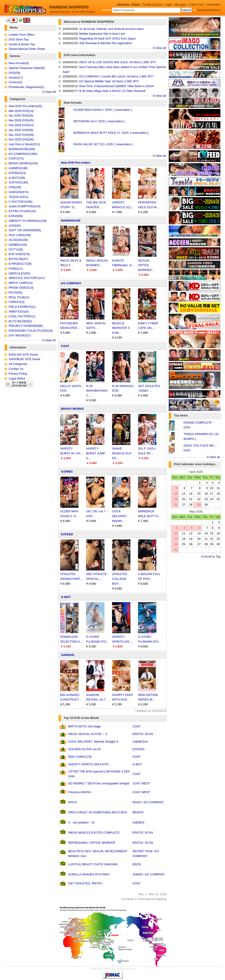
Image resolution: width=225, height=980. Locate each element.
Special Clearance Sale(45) (27, 68)
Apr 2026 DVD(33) (21, 115)
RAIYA (73, 802)
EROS (137, 864)
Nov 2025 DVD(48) (21, 139)
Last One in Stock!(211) (24, 144)
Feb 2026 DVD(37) (21, 125)
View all (161, 48)
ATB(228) (15, 187)
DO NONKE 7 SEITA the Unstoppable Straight (99, 783)
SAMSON (68, 655)
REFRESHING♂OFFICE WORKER (92, 843)
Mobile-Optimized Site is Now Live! (102, 34)
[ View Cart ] (196, 4)
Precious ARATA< (80, 792)
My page (180, 4)
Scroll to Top (212, 557)
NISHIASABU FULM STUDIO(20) (31, 331)
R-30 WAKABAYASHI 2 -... (97, 391)
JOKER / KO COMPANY (149, 874)
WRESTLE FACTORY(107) (27, 278)
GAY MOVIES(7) (20, 335)
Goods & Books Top (22, 44)
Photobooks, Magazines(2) (27, 87)
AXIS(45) (15, 226)
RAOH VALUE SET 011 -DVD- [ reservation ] (103, 144)
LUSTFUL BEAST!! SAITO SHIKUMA (93, 864)
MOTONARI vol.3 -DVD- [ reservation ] (99, 121)
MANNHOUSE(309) (22, 149)
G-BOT (66, 597)
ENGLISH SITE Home (23, 355)
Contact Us (16, 369)
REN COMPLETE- (80, 757)
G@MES (67, 471)
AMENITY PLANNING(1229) (28, 221)
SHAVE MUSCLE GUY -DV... (123, 453)
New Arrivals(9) (19, 63)
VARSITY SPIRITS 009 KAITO (88, 764)
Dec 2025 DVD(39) (21, 135)
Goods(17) (16, 78)
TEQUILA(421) (19, 197)
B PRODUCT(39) (20, 264)
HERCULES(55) (20, 273)
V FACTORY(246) (21, 202)
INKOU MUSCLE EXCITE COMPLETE (94, 833)
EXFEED (67, 534)
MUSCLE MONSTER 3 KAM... (121, 328)
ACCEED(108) (18, 240)
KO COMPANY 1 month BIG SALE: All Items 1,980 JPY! (116, 76)
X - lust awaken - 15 (81, 822)
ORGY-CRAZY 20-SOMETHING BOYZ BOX (98, 812)
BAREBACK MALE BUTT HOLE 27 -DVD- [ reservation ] (111, 133)
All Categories (18, 364)
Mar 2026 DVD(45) (21, 120)
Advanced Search (209, 10)
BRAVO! (138, 812)
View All (50, 92)
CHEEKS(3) (17, 302)
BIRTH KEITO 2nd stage (84, 726)
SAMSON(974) (19, 192)
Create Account (153, 4)
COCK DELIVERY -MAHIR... (120, 516)
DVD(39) (15, 73)
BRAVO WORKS (72, 409)
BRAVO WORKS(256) (23, 163)
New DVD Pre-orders (76, 163)
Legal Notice (17, 378)
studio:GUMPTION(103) (25, 206)
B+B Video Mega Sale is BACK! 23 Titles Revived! (112, 91)
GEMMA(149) (18, 245)
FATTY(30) (16, 249)
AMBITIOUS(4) (19, 312)
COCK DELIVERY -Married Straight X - (94, 742)
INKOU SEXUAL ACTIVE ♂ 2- (88, 734)
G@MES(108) (18, 168)
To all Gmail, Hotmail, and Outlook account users (111, 29)
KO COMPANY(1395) (23, 154)
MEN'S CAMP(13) (21, 283)
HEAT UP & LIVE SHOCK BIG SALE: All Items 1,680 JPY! (118, 62)
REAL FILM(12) (19, 297)
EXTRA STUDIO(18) (22, 211)
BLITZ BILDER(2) (20, 321)
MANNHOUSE (71, 221)
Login (169, 4)
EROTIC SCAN (143, 734)
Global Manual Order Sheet (27, 49)
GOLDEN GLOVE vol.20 (84, 749)
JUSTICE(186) (18, 182)
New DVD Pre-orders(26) (25, 106)
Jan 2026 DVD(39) (21, 130)
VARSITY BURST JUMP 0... (96, 453)
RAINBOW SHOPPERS (69, 7)
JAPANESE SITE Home (25, 359)
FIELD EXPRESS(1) (22, 307)
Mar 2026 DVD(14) (21, 111)
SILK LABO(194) (20, 235)
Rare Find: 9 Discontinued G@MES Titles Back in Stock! (117, 86)
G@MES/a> (141, 742)
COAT (65, 346)
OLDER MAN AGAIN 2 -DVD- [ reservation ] (103, 110)
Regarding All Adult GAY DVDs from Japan (107, 38)
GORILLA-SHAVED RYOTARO (89, 874)
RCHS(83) (16, 292)
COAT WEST (141, 783)
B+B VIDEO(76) (19, 254)
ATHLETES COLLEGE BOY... (120, 579)
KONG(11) (16, 269)
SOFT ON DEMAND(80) (25, 230)
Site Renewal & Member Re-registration (105, 43)
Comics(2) (15, 82)
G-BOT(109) (17, 178)
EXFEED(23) (17, 173)
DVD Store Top (19, 39)
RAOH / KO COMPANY (148, 802)
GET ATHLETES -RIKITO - (86, 883)
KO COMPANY (71, 283)
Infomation (214, 4)
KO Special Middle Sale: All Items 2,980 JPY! (109, 81)
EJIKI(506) (16, 216)
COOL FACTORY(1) (22, 316)
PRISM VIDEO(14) (21, 288)
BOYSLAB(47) (18, 259)
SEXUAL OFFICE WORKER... (146, 265)
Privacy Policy (18, 374)
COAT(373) (16, 158)
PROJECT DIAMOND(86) (26, 326)
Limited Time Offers (22, 35)
